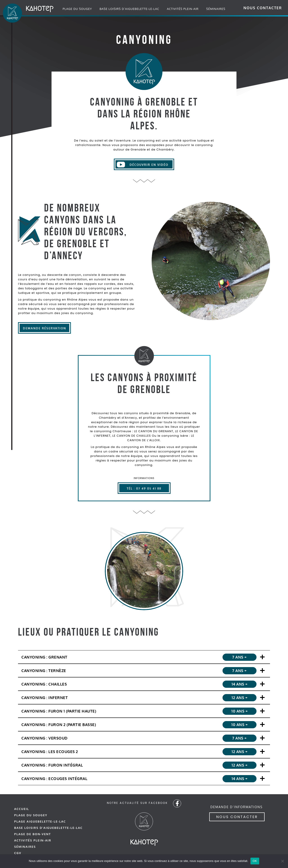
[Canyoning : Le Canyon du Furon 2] (144, 724)
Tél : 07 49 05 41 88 (144, 489)
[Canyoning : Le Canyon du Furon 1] (144, 711)
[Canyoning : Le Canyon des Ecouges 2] (144, 751)
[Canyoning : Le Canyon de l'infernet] (144, 697)
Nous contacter (263, 8)
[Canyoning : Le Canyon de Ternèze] (144, 670)
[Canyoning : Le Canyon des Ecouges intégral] (144, 778)
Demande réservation (45, 328)
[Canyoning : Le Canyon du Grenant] (144, 657)
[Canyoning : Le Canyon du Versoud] (144, 738)
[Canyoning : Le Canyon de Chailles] (144, 684)
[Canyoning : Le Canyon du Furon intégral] (144, 765)
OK (255, 861)
